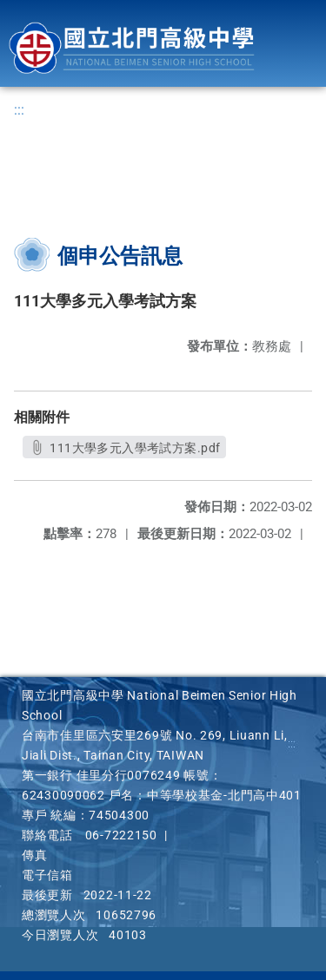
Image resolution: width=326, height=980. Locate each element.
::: (19, 110)
